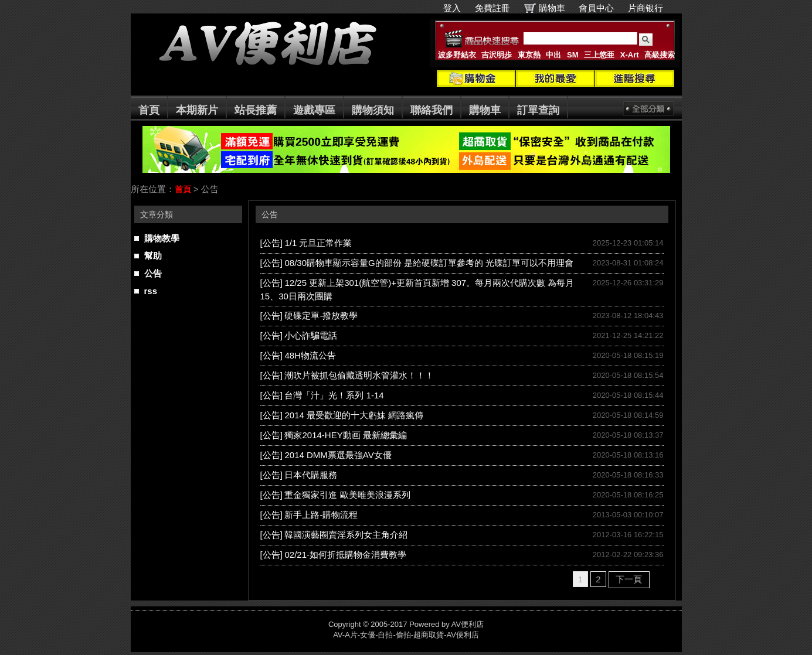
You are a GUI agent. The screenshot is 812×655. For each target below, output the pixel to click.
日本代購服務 (311, 475)
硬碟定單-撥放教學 (321, 315)
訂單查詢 (538, 110)
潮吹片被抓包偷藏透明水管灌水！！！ (359, 375)
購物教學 (162, 238)
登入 (452, 8)
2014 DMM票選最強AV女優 (338, 455)
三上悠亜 (599, 55)
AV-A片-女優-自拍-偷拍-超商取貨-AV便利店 (406, 635)
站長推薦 (256, 110)
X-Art (630, 55)
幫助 (153, 256)
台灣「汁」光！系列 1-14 (334, 395)
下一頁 (629, 579)
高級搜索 (660, 55)
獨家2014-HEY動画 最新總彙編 (345, 435)
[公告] (271, 243)
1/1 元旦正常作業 (318, 243)
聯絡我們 (432, 110)
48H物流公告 (310, 355)
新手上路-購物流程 (321, 515)
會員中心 (596, 8)
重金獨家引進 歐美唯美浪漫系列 (347, 495)
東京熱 (529, 55)
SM (573, 55)
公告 (153, 273)
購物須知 (373, 110)
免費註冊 (492, 8)
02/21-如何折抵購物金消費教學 (345, 555)
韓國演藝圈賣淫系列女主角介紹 (346, 535)
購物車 (552, 8)
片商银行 (650, 8)
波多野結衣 (457, 55)
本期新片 (197, 110)
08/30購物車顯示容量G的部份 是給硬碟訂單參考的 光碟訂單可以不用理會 (429, 263)
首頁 (149, 110)
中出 (553, 55)
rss (151, 291)
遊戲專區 (314, 110)
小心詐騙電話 (311, 335)
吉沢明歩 (497, 55)
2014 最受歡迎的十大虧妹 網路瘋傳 (354, 415)
